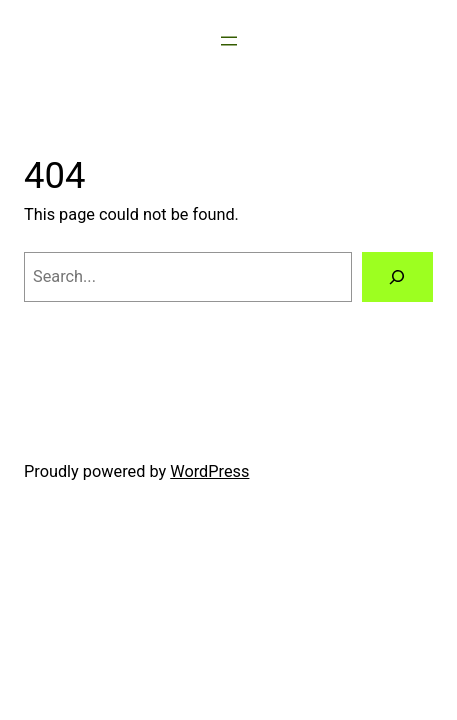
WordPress (209, 471)
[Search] (397, 277)
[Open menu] (229, 41)
